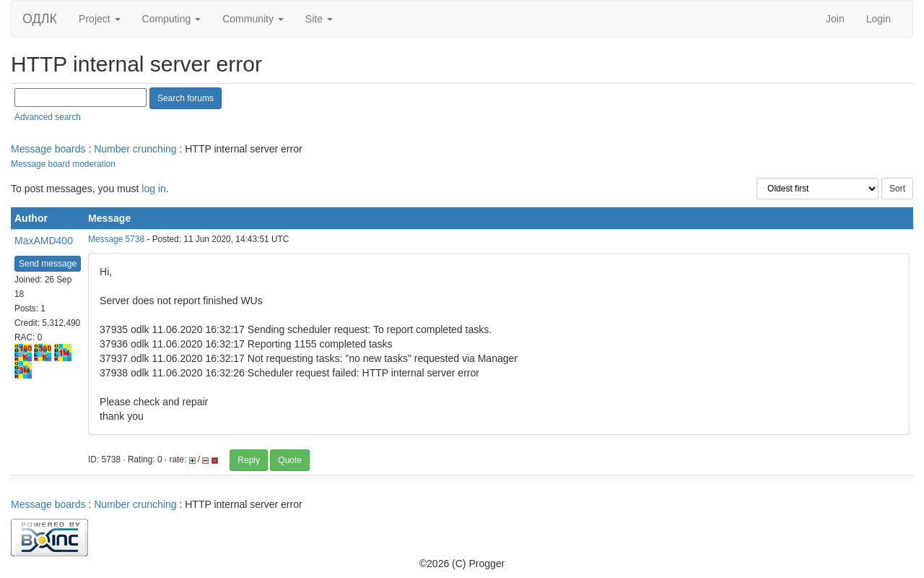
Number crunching (135, 149)
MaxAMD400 (44, 241)
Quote (290, 460)
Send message (48, 264)
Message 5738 (116, 239)
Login (879, 19)
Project (99, 19)
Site (319, 19)
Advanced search (48, 117)
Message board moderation (63, 164)
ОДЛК (40, 19)
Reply (249, 460)
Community (253, 19)
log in (153, 189)
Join (835, 19)
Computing (172, 19)
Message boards (48, 149)
